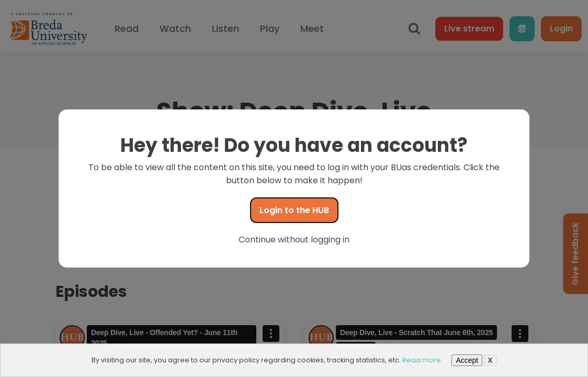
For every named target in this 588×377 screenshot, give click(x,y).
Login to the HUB (294, 210)
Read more (422, 360)
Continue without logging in (294, 240)
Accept (467, 360)
